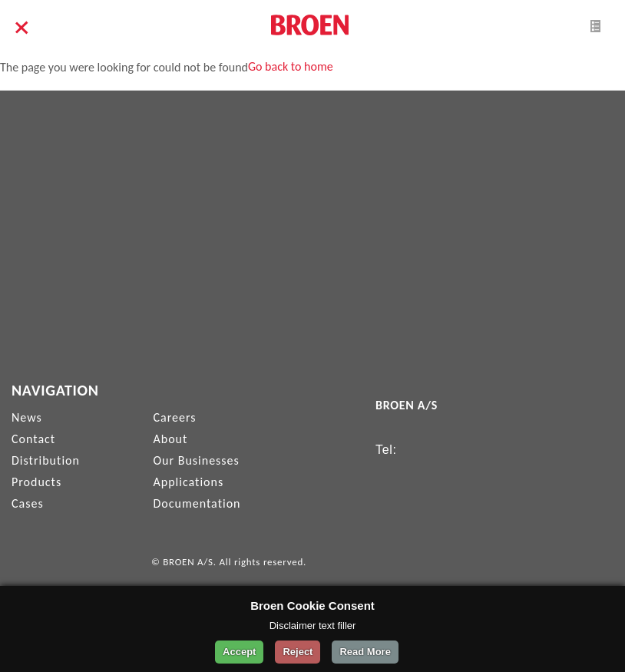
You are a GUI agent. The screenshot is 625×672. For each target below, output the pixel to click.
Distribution (46, 460)
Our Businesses (197, 460)
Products (36, 482)
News (27, 417)
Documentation (197, 503)
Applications (189, 482)
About (171, 439)
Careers (175, 417)
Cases (28, 503)
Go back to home (291, 66)
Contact (33, 439)
